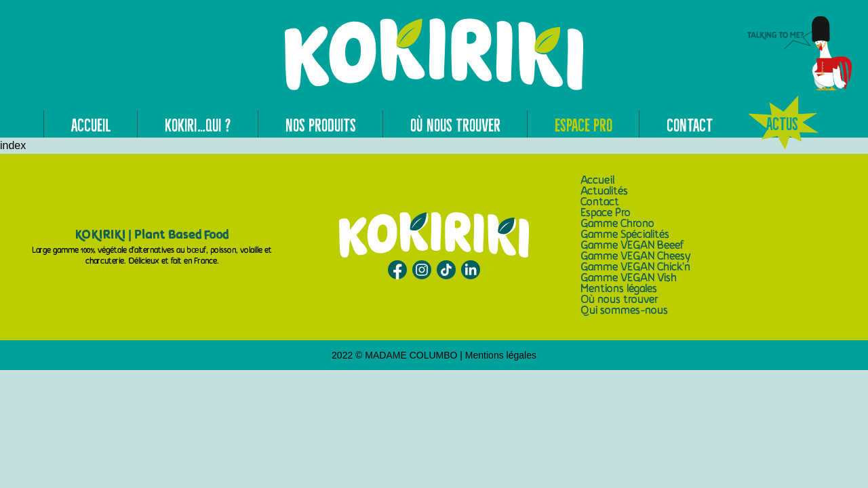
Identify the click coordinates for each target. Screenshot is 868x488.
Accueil (91, 124)
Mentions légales (619, 289)
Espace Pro (584, 124)
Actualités (604, 192)
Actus (782, 123)
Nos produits (321, 124)
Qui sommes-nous (624, 311)
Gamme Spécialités (625, 235)
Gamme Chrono (617, 224)
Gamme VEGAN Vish (629, 279)
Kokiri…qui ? (198, 124)
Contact (690, 124)
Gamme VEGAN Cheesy (636, 257)
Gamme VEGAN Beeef (632, 246)
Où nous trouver (455, 124)
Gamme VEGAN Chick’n (635, 268)
